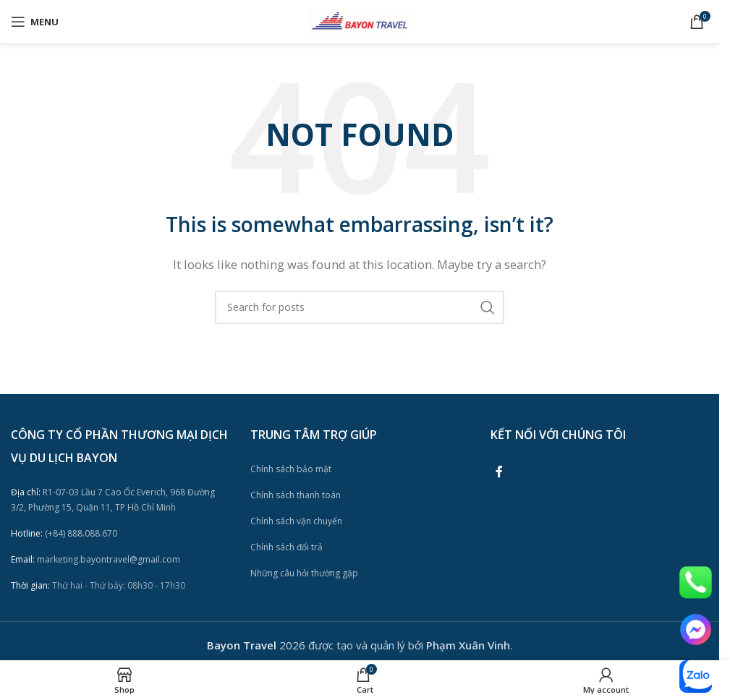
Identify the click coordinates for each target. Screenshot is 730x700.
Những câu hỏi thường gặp (304, 573)
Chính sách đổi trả (287, 547)
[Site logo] (360, 20)
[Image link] (696, 581)
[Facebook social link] (499, 471)
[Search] (360, 307)
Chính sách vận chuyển (296, 521)
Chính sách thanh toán (296, 495)
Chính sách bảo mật (291, 469)
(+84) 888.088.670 (64, 533)
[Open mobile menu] (35, 22)
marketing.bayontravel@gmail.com (96, 559)
